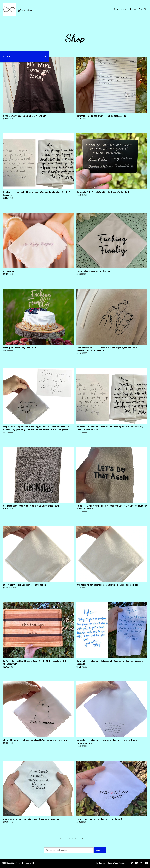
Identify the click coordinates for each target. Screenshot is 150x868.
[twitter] (132, 863)
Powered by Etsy (29, 863)
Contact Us (100, 863)
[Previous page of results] (58, 838)
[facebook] (146, 863)
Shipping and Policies (116, 863)
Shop (116, 9)
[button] (25, 57)
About (124, 9)
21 (89, 838)
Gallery (133, 9)
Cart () (143, 9)
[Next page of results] (93, 838)
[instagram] (137, 863)
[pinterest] (142, 863)
